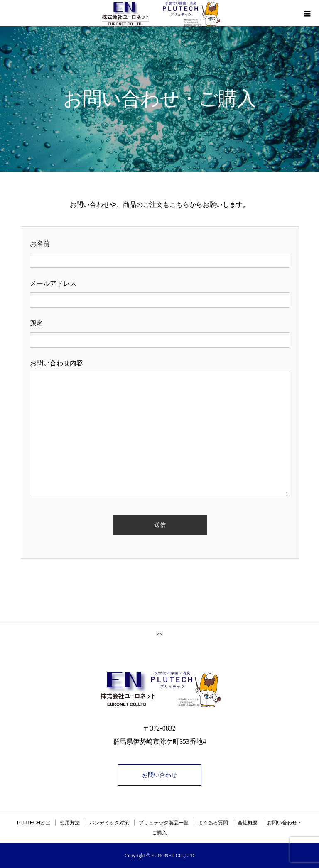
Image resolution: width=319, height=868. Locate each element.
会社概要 (248, 823)
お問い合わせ (159, 775)
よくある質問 (213, 823)
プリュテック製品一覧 (164, 823)
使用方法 (70, 823)
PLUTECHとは (34, 823)
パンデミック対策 (109, 823)
